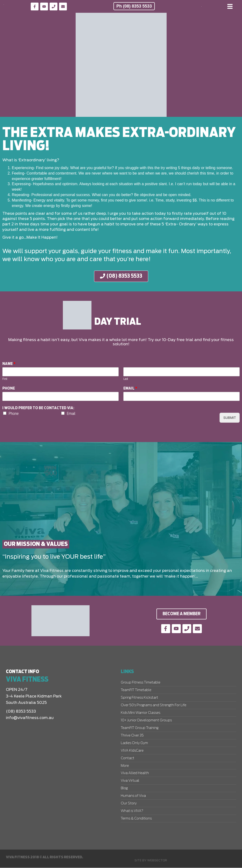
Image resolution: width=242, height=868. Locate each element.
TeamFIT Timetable (136, 690)
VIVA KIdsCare (132, 751)
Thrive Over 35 (132, 736)
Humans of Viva (133, 796)
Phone (9, 388)
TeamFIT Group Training (140, 728)
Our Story (129, 804)
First (5, 379)
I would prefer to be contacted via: (38, 408)
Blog (124, 789)
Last (126, 379)
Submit (230, 418)
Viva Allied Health (135, 773)
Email (130, 388)
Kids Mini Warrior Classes (140, 713)
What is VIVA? (132, 811)
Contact (127, 758)
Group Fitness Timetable (140, 683)
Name (9, 364)
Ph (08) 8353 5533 (134, 6)
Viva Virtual (130, 781)
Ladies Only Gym (134, 743)
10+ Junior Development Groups (146, 721)
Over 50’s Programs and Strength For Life (153, 706)
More (125, 766)
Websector (157, 861)
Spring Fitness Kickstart (139, 698)
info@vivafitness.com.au (30, 718)
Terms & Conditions (136, 819)
